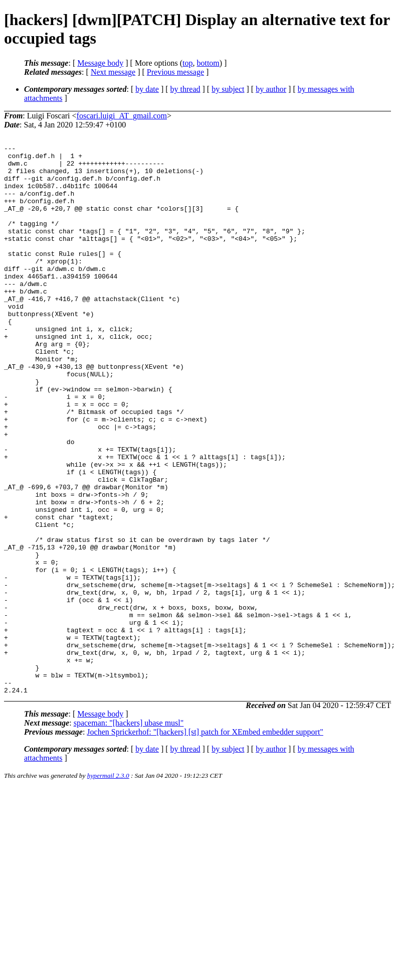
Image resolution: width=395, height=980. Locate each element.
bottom (208, 63)
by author (271, 89)
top (187, 63)
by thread (185, 89)
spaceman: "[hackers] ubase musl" (129, 833)
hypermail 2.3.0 (108, 885)
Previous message (175, 72)
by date (147, 89)
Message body (100, 63)
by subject (228, 89)
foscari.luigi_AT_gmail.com (122, 116)
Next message (113, 72)
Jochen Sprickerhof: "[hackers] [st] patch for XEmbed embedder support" (205, 842)
